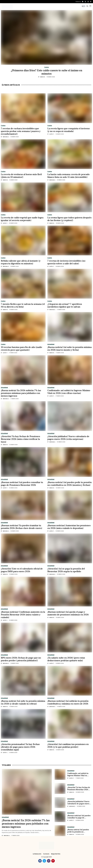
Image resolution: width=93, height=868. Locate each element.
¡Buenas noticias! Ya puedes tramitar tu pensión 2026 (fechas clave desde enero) (22, 527)
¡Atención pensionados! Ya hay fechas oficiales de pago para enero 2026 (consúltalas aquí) (20, 747)
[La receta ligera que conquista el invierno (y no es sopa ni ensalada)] (70, 108)
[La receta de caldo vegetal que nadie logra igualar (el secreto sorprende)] (23, 197)
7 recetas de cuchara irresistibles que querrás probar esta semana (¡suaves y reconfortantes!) (21, 131)
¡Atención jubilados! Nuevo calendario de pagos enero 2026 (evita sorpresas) (68, 438)
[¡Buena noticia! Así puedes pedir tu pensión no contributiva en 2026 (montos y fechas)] (70, 462)
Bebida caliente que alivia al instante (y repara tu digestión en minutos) (21, 262)
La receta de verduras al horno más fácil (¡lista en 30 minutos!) (21, 176)
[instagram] (88, 2)
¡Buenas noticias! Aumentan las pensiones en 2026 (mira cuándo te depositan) (69, 527)
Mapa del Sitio (56, 854)
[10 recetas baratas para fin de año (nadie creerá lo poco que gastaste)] (23, 327)
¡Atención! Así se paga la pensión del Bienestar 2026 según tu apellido (66, 570)
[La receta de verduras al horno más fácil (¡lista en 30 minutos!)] (23, 154)
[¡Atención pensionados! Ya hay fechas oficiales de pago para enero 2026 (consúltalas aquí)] (23, 724)
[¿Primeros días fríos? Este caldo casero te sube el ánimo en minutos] (46, 37)
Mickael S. (6, 137)
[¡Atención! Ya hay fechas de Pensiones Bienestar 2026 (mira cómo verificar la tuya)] (23, 416)
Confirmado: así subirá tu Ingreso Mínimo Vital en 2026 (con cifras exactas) (69, 392)
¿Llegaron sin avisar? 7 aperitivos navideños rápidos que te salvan (65, 305)
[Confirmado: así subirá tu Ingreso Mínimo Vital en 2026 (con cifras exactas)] (70, 370)
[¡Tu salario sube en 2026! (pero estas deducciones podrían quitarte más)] (70, 638)
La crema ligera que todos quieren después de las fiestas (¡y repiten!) (69, 219)
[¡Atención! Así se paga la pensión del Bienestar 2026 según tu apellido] (70, 548)
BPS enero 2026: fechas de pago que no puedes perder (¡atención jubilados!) (21, 659)
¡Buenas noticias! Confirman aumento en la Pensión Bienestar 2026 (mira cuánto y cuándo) (23, 615)
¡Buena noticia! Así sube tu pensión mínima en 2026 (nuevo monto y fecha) (70, 349)
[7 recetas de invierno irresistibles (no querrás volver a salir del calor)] (70, 240)
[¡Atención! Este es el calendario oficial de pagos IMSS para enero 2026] (23, 548)
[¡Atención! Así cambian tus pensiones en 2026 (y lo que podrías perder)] (70, 724)
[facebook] (83, 2)
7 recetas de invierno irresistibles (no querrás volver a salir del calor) (66, 262)
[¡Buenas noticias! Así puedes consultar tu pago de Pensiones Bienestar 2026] (23, 462)
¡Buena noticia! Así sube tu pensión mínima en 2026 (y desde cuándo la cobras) (23, 702)
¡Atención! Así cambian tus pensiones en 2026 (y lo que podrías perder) (68, 746)
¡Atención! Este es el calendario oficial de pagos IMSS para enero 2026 (22, 570)
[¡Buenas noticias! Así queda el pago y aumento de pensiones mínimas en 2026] (70, 592)
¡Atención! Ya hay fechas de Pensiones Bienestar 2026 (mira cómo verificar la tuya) (20, 439)
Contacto (46, 854)
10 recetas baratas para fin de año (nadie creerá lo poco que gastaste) (22, 349)
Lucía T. (52, 134)
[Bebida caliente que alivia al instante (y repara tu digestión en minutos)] (23, 240)
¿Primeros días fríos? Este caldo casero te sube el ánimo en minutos (46, 72)
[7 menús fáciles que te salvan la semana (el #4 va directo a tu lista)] (23, 284)
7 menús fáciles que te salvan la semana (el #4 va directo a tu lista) (23, 305)
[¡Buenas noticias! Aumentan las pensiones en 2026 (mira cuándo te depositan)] (70, 505)
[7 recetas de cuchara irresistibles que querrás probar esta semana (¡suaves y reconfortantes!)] (23, 108)
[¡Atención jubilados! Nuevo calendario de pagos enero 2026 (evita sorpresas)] (70, 416)
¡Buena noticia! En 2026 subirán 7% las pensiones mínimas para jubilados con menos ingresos (21, 393)
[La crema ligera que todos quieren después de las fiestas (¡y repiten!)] (70, 197)
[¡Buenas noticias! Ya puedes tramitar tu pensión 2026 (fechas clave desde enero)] (23, 505)
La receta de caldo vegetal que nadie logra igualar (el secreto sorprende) (22, 219)
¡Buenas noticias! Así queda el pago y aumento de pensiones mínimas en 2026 (68, 613)
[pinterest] (91, 2)
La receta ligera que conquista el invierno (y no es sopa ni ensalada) (69, 130)
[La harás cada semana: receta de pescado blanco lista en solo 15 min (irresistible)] (70, 154)
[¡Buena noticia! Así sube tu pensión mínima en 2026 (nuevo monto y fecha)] (70, 327)
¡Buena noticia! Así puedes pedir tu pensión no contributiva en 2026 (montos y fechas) (70, 484)
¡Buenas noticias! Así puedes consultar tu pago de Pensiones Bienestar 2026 (22, 484)
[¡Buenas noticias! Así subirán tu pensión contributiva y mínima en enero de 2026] (70, 681)
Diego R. (43, 77)
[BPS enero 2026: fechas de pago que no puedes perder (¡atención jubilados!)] (23, 638)
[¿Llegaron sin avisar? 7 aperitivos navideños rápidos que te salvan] (70, 284)
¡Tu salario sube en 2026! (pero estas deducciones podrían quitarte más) (66, 659)
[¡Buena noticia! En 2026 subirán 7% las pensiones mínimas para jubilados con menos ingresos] (23, 370)
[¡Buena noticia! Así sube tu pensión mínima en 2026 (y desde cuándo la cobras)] (23, 681)
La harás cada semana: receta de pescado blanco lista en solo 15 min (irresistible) (68, 176)
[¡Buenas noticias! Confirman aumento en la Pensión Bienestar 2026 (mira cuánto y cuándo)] (23, 592)
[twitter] (85, 2)
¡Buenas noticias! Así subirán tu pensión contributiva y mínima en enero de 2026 (68, 702)
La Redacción (37, 854)
